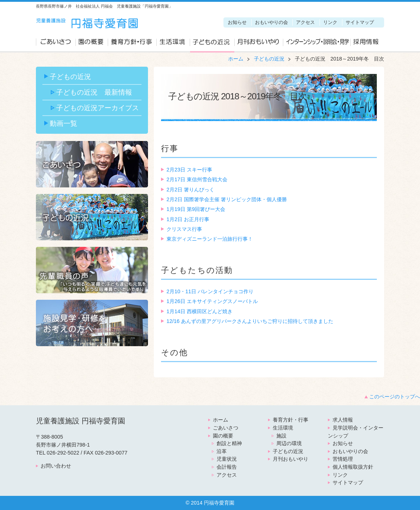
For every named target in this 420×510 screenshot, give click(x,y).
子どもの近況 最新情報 (94, 92)
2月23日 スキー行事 (189, 170)
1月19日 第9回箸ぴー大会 (196, 209)
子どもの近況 (212, 44)
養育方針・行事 (132, 44)
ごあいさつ (56, 44)
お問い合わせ (56, 466)
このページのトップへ (395, 397)
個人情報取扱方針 (353, 467)
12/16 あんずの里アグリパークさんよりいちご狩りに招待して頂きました (250, 321)
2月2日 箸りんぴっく (190, 190)
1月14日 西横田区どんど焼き (199, 311)
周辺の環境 (289, 443)
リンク (330, 22)
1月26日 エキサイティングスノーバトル (212, 301)
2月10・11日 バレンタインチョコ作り (210, 291)
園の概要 (92, 44)
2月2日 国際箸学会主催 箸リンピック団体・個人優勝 (227, 199)
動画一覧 (63, 123)
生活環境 (173, 44)
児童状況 (227, 459)
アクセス (305, 22)
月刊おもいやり (259, 44)
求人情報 (367, 44)
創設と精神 (229, 443)
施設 (281, 436)
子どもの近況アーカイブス (98, 108)
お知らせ (237, 22)
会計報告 (227, 467)
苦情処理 (343, 459)
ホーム (236, 59)
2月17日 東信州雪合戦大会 (197, 179)
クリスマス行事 (184, 229)
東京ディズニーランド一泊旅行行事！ (210, 239)
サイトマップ (360, 22)
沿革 (222, 451)
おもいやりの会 (271, 22)
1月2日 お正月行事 (188, 219)
